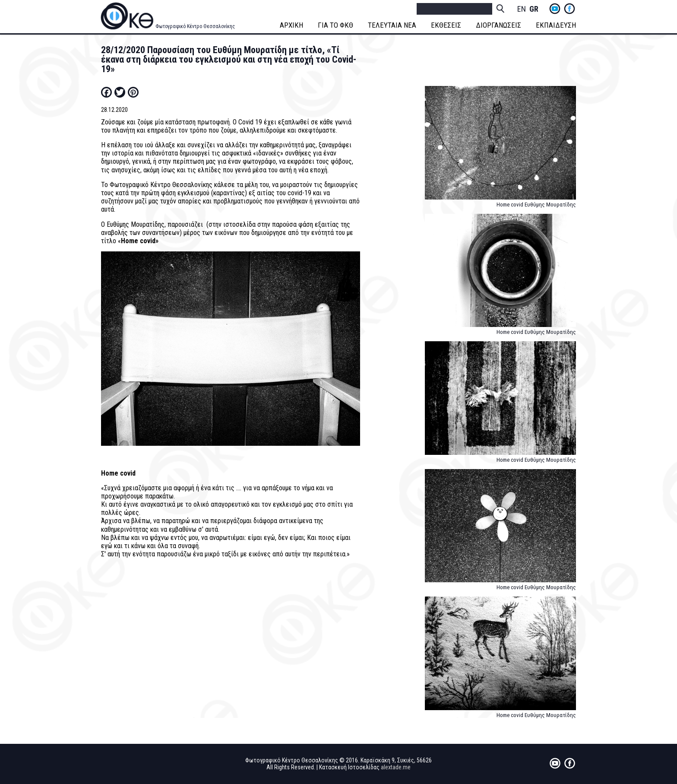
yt (555, 9)
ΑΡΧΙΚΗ (291, 25)
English (522, 9)
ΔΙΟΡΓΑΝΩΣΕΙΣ (498, 25)
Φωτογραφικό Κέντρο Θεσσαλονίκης (195, 26)
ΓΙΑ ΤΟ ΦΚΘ (335, 25)
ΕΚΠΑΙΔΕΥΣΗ (556, 25)
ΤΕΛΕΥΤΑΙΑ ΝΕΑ (392, 25)
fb (569, 9)
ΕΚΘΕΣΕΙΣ (446, 25)
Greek (534, 9)
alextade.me (396, 767)
